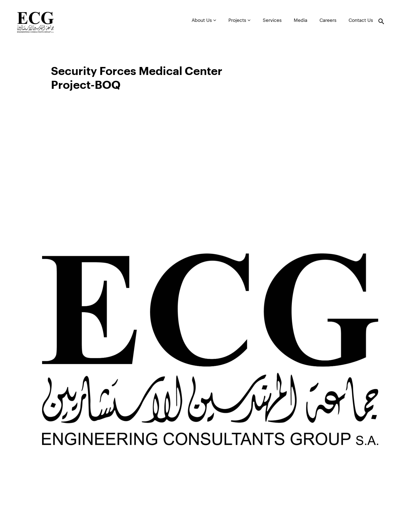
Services (272, 20)
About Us (204, 20)
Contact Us (361, 20)
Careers (328, 20)
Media (301, 20)
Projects (239, 20)
